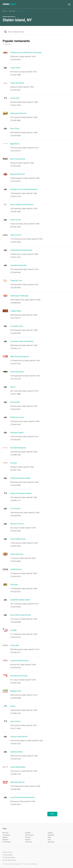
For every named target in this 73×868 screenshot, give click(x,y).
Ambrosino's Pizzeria (18, 113)
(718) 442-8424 (15, 288)
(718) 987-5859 (15, 212)
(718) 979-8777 (15, 318)
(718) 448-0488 (15, 622)
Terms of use (7, 852)
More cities (51, 842)
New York (12, 11)
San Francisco (29, 835)
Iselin (49, 840)
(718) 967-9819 (15, 804)
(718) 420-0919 (15, 409)
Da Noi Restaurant (17, 372)
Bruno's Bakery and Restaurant (22, 205)
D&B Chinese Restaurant (19, 357)
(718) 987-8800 (15, 120)
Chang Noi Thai (16, 281)
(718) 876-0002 (15, 166)
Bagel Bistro (15, 144)
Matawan (6, 840)
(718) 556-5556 (15, 759)
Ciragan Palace (16, 311)
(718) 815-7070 (15, 196)
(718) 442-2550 (15, 546)
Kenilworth (51, 835)
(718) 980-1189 (15, 774)
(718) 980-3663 (15, 789)
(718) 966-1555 (15, 744)
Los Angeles (6, 835)
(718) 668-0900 (15, 516)
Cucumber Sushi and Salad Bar (22, 341)
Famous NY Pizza (17, 524)
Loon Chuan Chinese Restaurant (22, 797)
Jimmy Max (15, 645)
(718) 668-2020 (15, 668)
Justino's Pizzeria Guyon (20, 661)
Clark (49, 837)
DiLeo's (13, 387)
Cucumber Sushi (17, 326)
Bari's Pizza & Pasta (18, 159)
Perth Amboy (7, 842)
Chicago (50, 833)
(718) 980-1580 (15, 455)
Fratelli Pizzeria (16, 569)
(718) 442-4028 (15, 242)
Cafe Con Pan (15, 220)
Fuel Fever (14, 585)
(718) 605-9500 (15, 333)
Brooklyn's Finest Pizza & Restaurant (24, 189)
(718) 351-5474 (15, 257)
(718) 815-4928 (15, 485)
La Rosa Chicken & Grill (19, 737)
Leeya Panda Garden (18, 767)
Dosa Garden (15, 402)
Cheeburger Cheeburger (19, 296)
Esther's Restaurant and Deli (21, 493)
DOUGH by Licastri (17, 417)
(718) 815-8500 (15, 607)
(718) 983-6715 (15, 652)
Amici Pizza (15, 128)
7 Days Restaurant (17, 83)
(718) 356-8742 (15, 576)
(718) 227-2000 (15, 105)
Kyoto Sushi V (15, 721)
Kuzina (13, 706)
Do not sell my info (9, 860)
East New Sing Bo (17, 433)
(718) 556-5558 (15, 531)
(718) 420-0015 (15, 592)
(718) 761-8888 (15, 394)
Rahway (5, 837)
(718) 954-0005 (15, 60)
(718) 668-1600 (15, 424)
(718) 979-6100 (15, 637)
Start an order (67, 55)
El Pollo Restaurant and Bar (20, 478)
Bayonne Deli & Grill (17, 174)
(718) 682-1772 (15, 500)
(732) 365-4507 (15, 90)
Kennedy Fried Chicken (19, 676)
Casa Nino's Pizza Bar (18, 265)
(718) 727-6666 (15, 728)
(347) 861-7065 (15, 470)
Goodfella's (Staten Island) (20, 600)
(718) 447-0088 (15, 75)
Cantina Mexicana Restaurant (21, 250)
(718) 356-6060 (15, 136)
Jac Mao (13, 630)
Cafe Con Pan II (16, 235)
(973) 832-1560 (15, 683)
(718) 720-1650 (15, 379)
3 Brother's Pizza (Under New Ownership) (26, 52)
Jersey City (29, 842)
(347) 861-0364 (15, 227)
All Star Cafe (15, 98)
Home (5, 11)
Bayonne (28, 840)
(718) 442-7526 (15, 364)
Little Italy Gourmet (17, 782)
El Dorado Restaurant (18, 448)
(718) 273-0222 (15, 181)
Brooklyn (28, 833)
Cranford (28, 837)
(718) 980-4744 (15, 713)
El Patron (14, 463)
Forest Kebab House (18, 539)
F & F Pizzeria (15, 509)
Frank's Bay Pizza (17, 554)
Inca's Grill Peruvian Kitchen (21, 615)
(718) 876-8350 (15, 561)
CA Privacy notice (9, 858)
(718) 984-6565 (15, 303)
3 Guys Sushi (15, 68)
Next (52, 814)
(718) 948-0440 (15, 272)
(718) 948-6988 (15, 698)
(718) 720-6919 (15, 151)
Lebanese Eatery (17, 752)
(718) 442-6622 (15, 440)
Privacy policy (8, 855)
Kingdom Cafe (16, 691)
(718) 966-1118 (15, 348)
